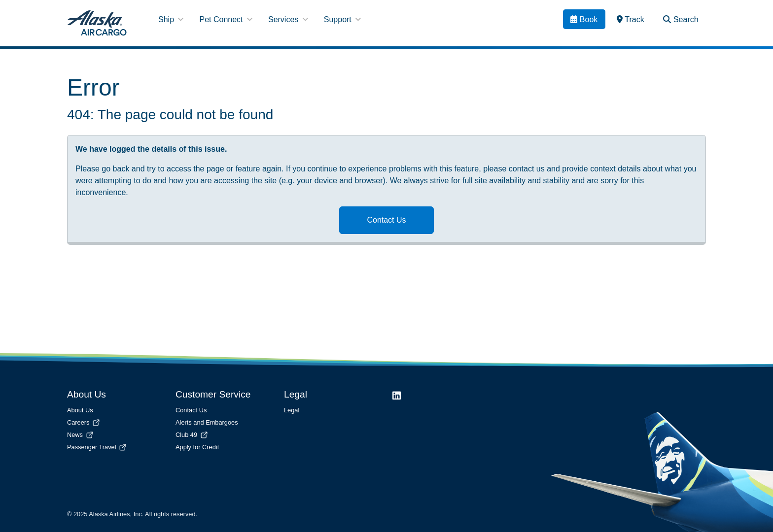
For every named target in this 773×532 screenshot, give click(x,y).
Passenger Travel (97, 447)
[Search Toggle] (681, 19)
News (81, 435)
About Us (80, 410)
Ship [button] (171, 19)
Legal (292, 410)
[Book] (584, 19)
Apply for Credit (197, 447)
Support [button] (342, 19)
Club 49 (192, 435)
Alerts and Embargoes (207, 422)
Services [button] (288, 19)
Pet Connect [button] (226, 19)
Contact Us (386, 220)
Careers (84, 422)
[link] (631, 19)
